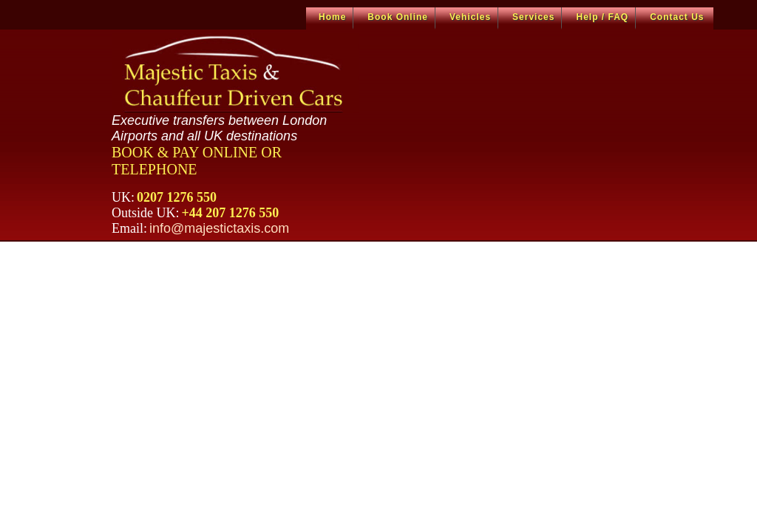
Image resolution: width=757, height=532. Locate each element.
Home (332, 17)
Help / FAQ (602, 17)
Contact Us (677, 17)
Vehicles (470, 17)
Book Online (398, 17)
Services (533, 17)
